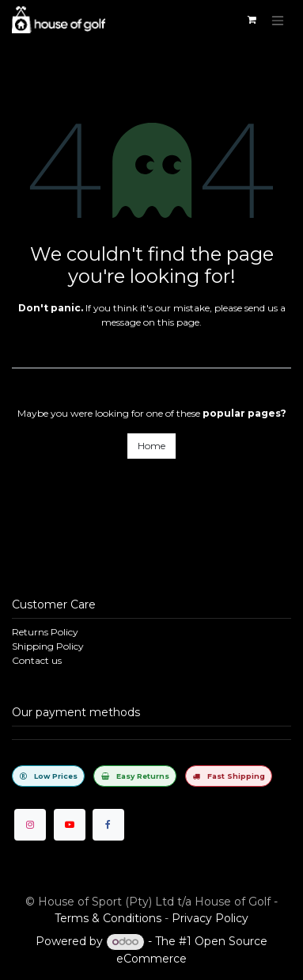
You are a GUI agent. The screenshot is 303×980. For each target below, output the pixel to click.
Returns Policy (45, 632)
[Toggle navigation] (278, 20)
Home (151, 446)
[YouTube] (70, 825)
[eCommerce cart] (252, 20)
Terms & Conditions (108, 918)
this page (178, 322)
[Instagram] (30, 825)
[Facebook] (108, 825)
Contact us (37, 660)
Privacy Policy (210, 918)
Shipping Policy (48, 646)
